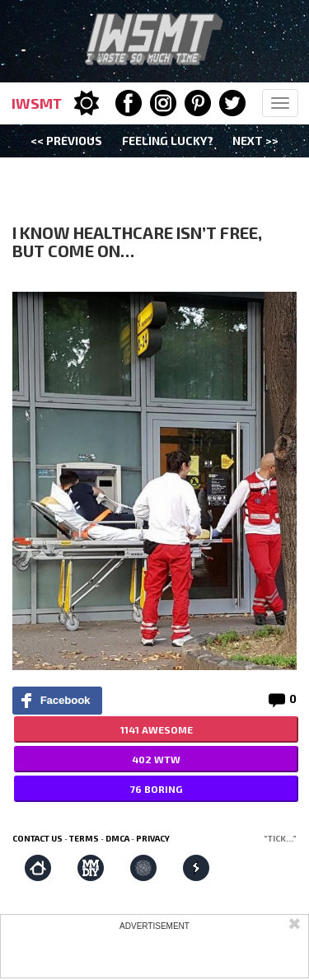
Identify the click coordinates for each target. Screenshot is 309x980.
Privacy (153, 838)
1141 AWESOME (157, 729)
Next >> (255, 141)
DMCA (117, 838)
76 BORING (156, 789)
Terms (84, 838)
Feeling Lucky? (168, 141)
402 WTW (156, 759)
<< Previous (66, 141)
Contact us (37, 838)
